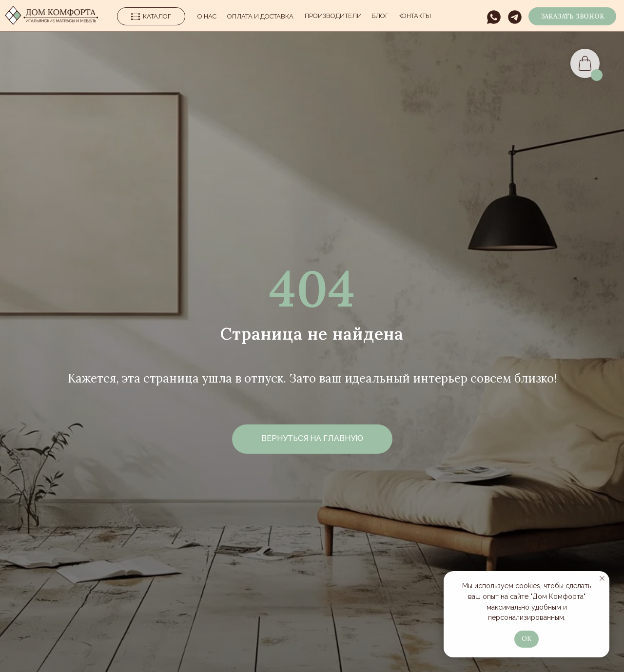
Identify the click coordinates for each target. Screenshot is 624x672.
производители (333, 16)
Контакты (415, 16)
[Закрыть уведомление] (602, 578)
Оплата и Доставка (260, 16)
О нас (207, 16)
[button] (572, 16)
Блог (380, 16)
